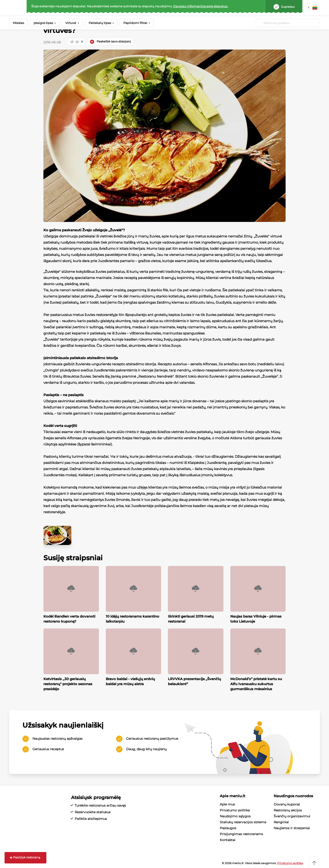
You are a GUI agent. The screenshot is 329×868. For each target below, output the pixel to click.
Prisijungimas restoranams (241, 833)
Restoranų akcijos (288, 810)
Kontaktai (228, 839)
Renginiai (281, 821)
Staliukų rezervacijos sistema (243, 821)
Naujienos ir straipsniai (292, 827)
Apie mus (227, 804)
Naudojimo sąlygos (235, 815)
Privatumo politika (235, 810)
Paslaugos (228, 827)
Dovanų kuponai (287, 804)
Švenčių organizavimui (292, 815)
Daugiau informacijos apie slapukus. (200, 6)
